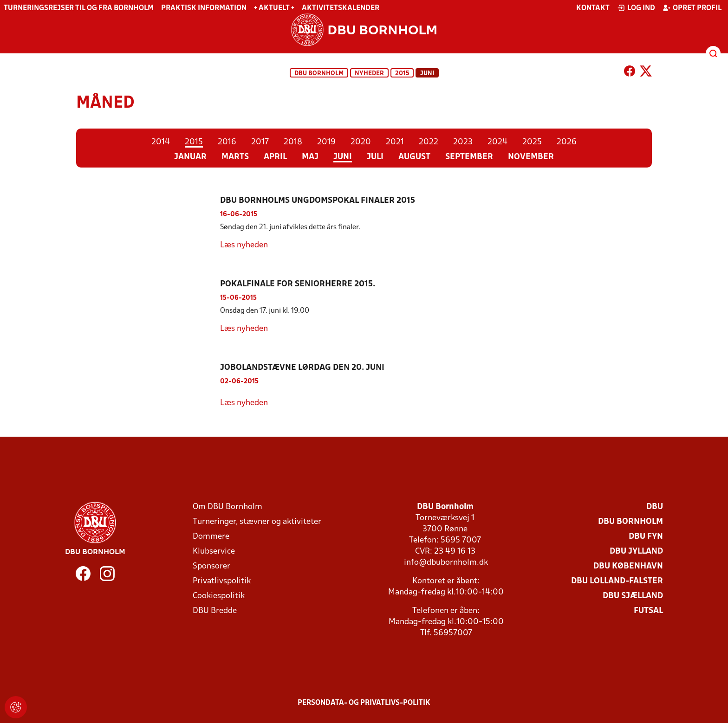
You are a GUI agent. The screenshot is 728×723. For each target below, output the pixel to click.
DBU (655, 507)
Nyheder (369, 74)
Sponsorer (211, 566)
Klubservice (214, 552)
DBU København (628, 566)
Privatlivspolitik (222, 581)
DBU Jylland (636, 552)
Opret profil (692, 8)
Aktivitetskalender (341, 8)
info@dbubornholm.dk (446, 563)
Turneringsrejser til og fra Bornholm (79, 8)
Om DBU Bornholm (227, 507)
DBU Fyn (646, 537)
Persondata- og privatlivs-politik (364, 703)
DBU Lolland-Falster (617, 581)
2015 (402, 74)
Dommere (211, 537)
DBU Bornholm (319, 74)
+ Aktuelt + (274, 8)
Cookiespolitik (219, 596)
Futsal (648, 611)
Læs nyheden (244, 245)
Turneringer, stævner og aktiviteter (257, 522)
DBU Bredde (215, 611)
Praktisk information (204, 8)
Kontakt (593, 8)
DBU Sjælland (633, 596)
